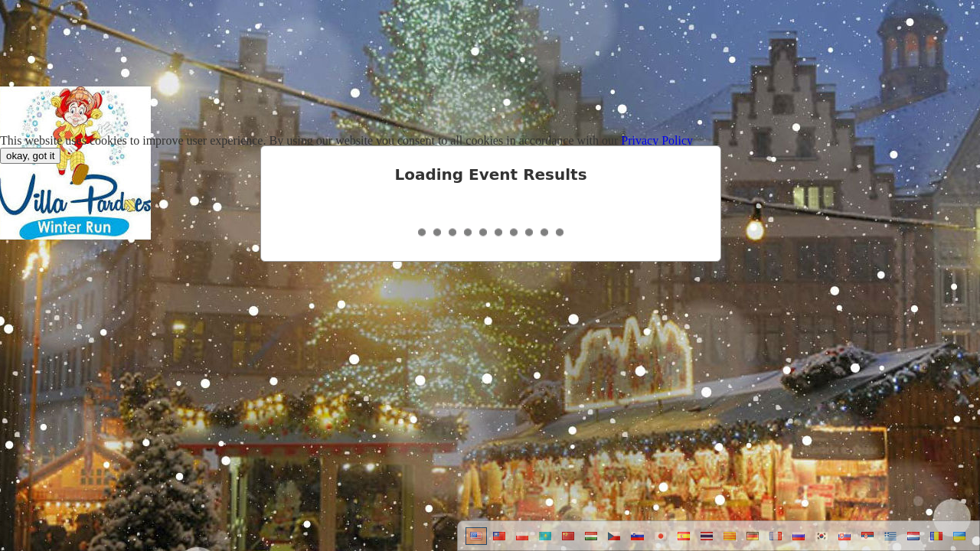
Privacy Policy (657, 140)
